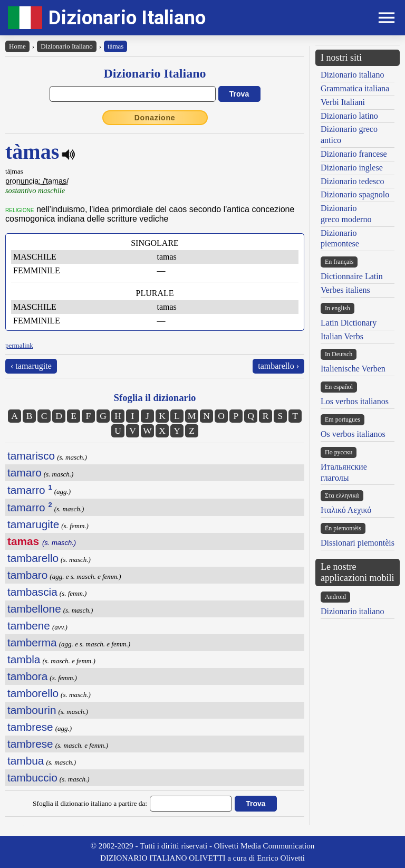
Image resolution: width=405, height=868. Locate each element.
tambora (27, 676)
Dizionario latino (349, 116)
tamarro (30, 490)
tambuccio (32, 778)
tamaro (25, 473)
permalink (19, 345)
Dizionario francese (354, 154)
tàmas (115, 46)
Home (17, 46)
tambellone (34, 609)
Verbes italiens (345, 290)
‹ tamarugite (31, 366)
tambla (24, 659)
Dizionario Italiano (127, 18)
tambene (29, 626)
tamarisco (31, 456)
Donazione (155, 118)
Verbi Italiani (343, 102)
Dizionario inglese (352, 168)
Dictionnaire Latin (352, 276)
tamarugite (33, 524)
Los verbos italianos (355, 401)
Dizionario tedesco (352, 181)
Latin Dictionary (349, 323)
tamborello (33, 693)
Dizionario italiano (352, 75)
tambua (26, 761)
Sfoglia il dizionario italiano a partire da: (90, 803)
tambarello (33, 558)
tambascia (32, 592)
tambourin (32, 710)
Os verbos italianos (353, 434)
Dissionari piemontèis (358, 543)
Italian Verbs (342, 336)
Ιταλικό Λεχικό (346, 510)
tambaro (27, 575)
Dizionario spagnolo (355, 194)
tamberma (32, 642)
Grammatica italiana (355, 88)
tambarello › (278, 366)
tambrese (30, 727)
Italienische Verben (353, 369)
